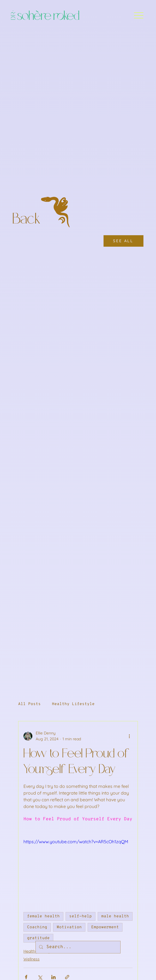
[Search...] (77, 947)
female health (43, 916)
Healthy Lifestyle (73, 704)
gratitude (38, 938)
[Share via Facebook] (26, 977)
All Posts (29, 704)
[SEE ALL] (123, 241)
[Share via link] (67, 977)
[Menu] (139, 15)
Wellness (32, 959)
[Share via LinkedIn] (53, 977)
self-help (81, 916)
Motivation (69, 927)
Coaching (37, 927)
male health (115, 916)
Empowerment (105, 927)
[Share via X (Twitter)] (40, 977)
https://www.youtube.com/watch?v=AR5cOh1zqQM (76, 842)
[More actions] (129, 736)
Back (28, 220)
